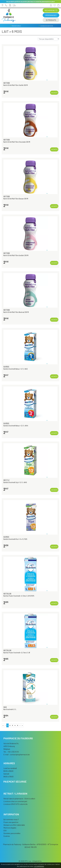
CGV (5, 830)
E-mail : (17, 754)
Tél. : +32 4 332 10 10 (11, 752)
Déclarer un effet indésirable (14, 825)
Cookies (7, 836)
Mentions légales (10, 828)
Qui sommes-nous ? (11, 819)
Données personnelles (12, 833)
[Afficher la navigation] (51, 20)
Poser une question (11, 822)
